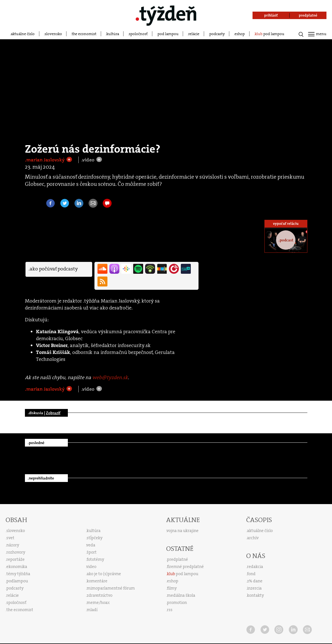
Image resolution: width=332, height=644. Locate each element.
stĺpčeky (95, 538)
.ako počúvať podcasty (53, 269)
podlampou (17, 581)
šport (92, 552)
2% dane (255, 581)
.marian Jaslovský (45, 160)
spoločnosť (138, 34)
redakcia (255, 567)
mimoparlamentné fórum (111, 588)
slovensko (53, 34)
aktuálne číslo (23, 34)
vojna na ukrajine (183, 531)
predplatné (177, 559)
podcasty (217, 34)
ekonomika (17, 567)
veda (91, 545)
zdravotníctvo (100, 595)
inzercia (254, 588)
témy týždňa (18, 574)
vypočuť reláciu (286, 224)
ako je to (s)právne (104, 574)
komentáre (97, 581)
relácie (194, 34)
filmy (172, 588)
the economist (84, 34)
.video (88, 160)
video (91, 567)
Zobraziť (53, 413)
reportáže (16, 559)
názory (13, 545)
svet (10, 538)
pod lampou (168, 34)
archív (253, 538)
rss (170, 610)
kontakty (255, 595)
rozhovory (16, 552)
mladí (92, 610)
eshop (240, 34)
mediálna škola (181, 595)
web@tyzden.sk (110, 377)
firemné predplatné (185, 567)
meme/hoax (98, 603)
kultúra (113, 34)
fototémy (95, 559)
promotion (177, 603)
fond (251, 574)
